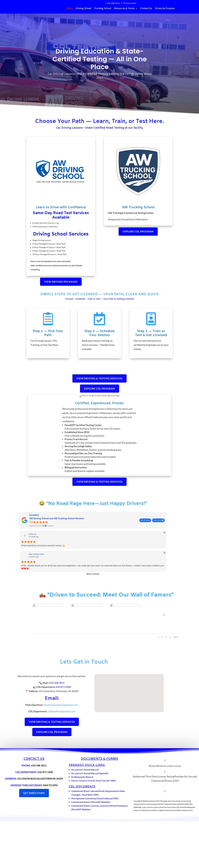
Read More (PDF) (90, 842)
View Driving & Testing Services (100, 379)
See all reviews (10, 567)
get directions (34, 840)
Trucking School (103, 9)
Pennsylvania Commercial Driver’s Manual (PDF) (95, 845)
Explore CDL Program (138, 232)
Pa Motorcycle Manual (82, 824)
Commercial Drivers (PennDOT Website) (91, 849)
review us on (22, 567)
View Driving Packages (61, 282)
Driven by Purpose (165, 9)
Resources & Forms (124, 9)
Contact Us (146, 9)
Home (70, 9)
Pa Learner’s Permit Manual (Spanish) (90, 820)
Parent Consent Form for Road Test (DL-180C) (94, 828)
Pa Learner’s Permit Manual (85, 817)
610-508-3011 (113, 3)
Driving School (83, 9)
